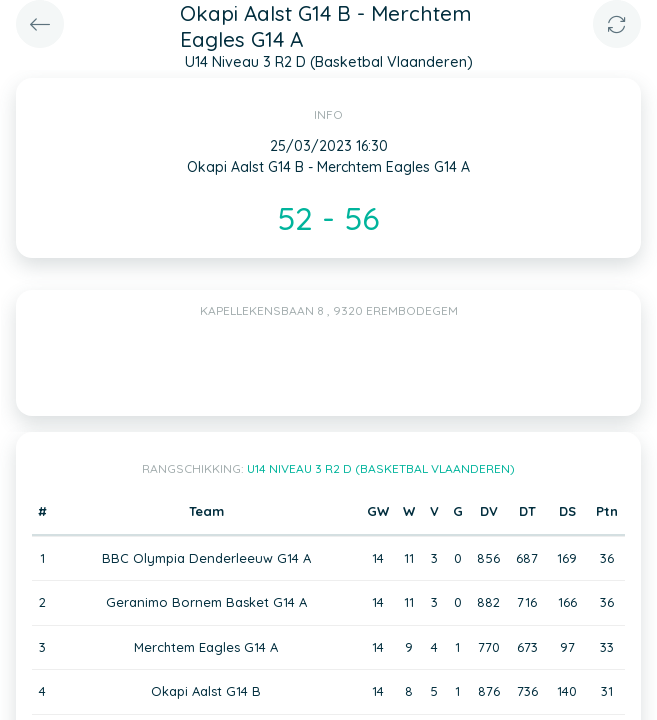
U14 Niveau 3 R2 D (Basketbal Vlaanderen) (381, 468)
